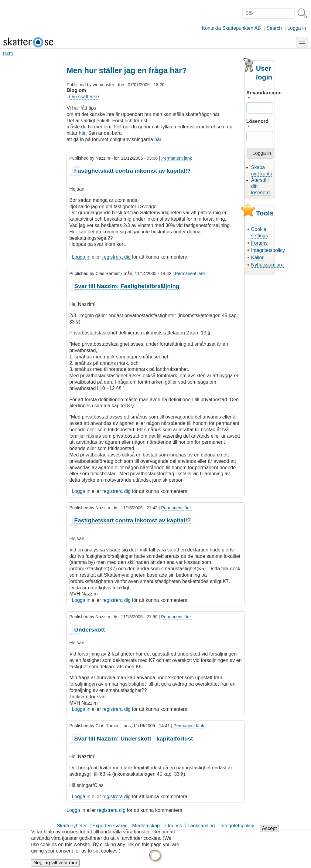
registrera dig (116, 257)
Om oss (174, 826)
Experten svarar (109, 826)
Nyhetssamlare (267, 265)
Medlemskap (146, 826)
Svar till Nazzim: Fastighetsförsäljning (127, 286)
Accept (269, 833)
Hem (8, 53)
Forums (259, 243)
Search (274, 28)
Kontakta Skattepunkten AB (231, 28)
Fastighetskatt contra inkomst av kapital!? (132, 171)
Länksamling (201, 826)
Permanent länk (177, 158)
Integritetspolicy (268, 250)
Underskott (89, 630)
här (82, 133)
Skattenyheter (72, 826)
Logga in (297, 28)
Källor (257, 258)
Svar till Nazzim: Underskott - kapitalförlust (133, 739)
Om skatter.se (84, 97)
